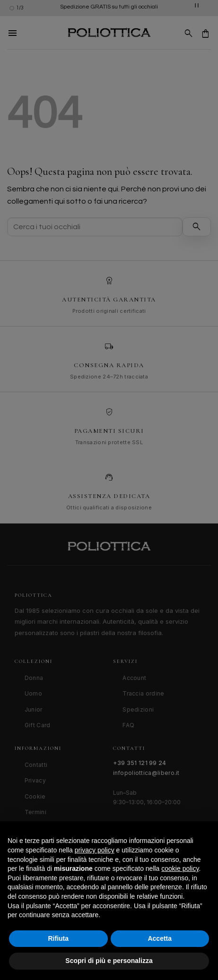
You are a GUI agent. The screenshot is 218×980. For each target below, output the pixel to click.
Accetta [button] (160, 938)
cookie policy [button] (180, 868)
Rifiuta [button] (58, 938)
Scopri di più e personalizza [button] (109, 961)
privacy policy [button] (95, 850)
